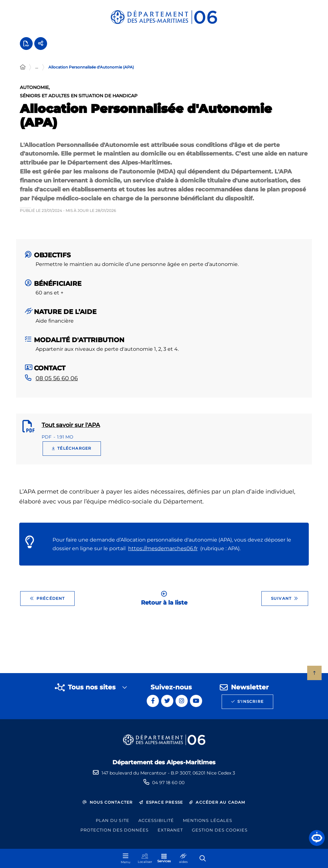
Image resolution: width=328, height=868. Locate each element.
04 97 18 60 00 (168, 783)
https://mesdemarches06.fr (163, 552)
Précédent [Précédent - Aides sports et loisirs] (47, 602)
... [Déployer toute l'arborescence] (37, 70)
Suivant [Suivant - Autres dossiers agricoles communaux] (285, 602)
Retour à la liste (164, 602)
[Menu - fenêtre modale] (126, 858)
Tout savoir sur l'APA (71, 428)
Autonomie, (35, 91)
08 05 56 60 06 (57, 381)
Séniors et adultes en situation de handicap (79, 99)
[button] (317, 838)
